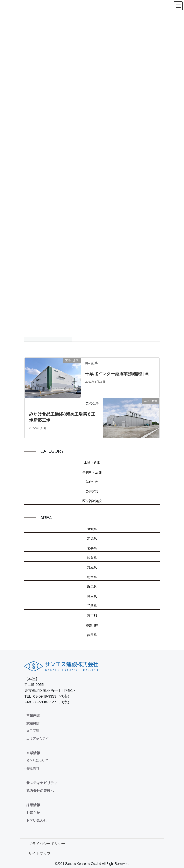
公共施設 (92, 491)
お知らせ (33, 813)
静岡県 (92, 635)
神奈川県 (92, 625)
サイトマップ (40, 853)
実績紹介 (33, 723)
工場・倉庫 (92, 463)
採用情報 (33, 805)
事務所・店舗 (92, 472)
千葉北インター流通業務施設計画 (117, 374)
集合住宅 (92, 482)
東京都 (92, 616)
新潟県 (92, 539)
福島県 (92, 558)
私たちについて (37, 761)
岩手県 (92, 548)
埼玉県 (92, 597)
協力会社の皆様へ (40, 791)
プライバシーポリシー (47, 844)
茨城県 (92, 568)
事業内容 (33, 716)
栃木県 (92, 577)
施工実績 (33, 731)
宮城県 (92, 529)
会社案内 (33, 768)
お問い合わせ (37, 820)
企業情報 (33, 753)
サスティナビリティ (42, 783)
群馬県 (92, 587)
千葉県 (92, 606)
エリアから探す (37, 739)
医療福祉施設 (92, 501)
